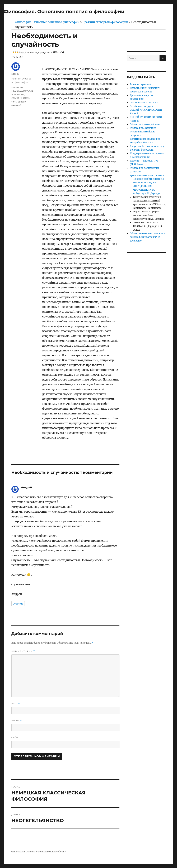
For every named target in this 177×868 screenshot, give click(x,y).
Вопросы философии (142, 150)
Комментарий (23, 651)
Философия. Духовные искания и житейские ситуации (143, 132)
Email (17, 721)
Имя (16, 704)
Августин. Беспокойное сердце (147, 146)
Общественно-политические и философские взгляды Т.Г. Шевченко (148, 237)
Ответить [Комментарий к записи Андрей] (18, 604)
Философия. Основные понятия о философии (64, 11)
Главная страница (140, 84)
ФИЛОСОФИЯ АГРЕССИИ (144, 103)
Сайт (15, 737)
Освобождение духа (141, 106)
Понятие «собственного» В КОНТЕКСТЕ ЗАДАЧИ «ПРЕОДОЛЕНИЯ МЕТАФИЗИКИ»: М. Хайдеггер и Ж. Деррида (148, 186)
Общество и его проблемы (145, 124)
